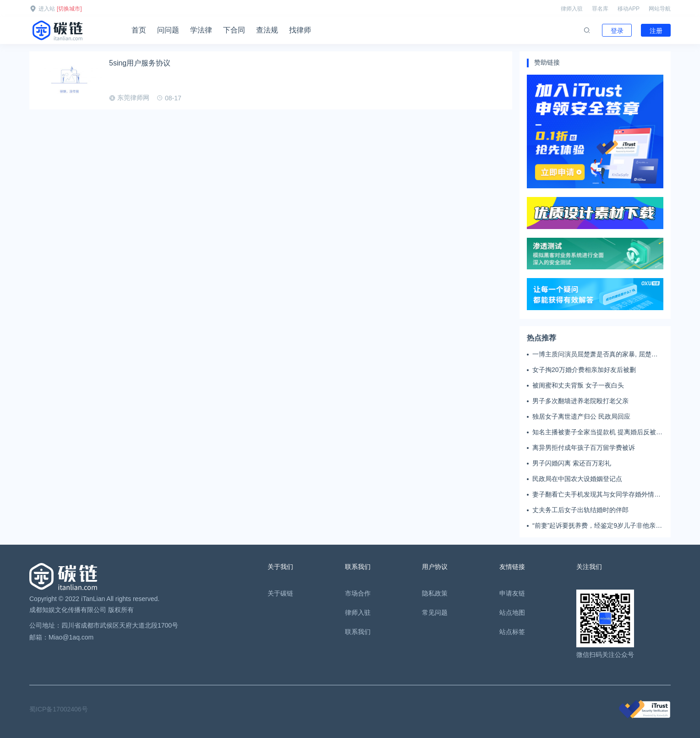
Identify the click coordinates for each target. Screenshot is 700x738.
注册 (656, 31)
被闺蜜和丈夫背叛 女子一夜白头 (578, 385)
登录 (617, 31)
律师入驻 (572, 9)
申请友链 (512, 593)
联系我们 (358, 632)
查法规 (267, 30)
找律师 (300, 30)
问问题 (168, 30)
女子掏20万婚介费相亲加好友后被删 (584, 370)
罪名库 (600, 9)
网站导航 (660, 9)
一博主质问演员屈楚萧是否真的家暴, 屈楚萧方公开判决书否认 (595, 355)
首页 (139, 30)
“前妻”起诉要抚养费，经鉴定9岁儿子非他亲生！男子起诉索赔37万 (594, 526)
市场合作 (358, 593)
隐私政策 (435, 593)
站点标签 (512, 632)
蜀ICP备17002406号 (59, 709)
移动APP (629, 9)
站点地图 (512, 612)
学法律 (201, 30)
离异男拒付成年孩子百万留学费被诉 (584, 448)
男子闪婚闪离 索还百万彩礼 (572, 463)
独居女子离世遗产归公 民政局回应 (581, 416)
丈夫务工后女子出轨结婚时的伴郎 (580, 510)
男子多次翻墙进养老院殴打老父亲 (580, 401)
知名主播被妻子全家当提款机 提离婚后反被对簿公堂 (597, 432)
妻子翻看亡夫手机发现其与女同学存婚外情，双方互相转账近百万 (596, 495)
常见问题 (435, 612)
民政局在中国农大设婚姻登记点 (577, 479)
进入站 (47, 9)
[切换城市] (69, 9)
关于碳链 (280, 593)
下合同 (234, 30)
